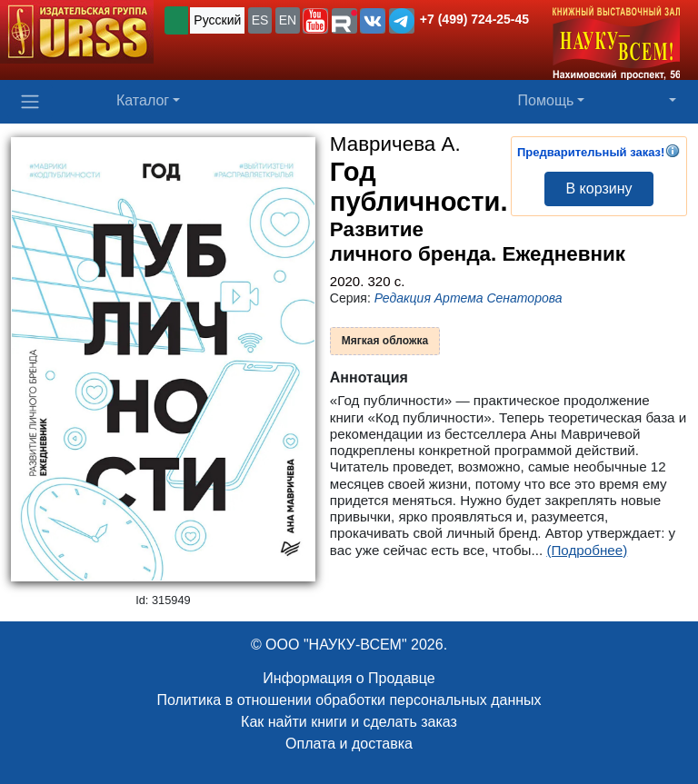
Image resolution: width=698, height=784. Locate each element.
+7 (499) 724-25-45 (474, 19)
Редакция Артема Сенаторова (469, 298)
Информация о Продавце (349, 678)
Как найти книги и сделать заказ (349, 722)
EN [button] (288, 20)
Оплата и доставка (349, 744)
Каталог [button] (143, 100)
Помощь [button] (546, 100)
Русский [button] (217, 20)
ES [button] (260, 20)
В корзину (598, 189)
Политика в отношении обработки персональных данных (349, 700)
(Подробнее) (587, 550)
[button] (315, 21)
